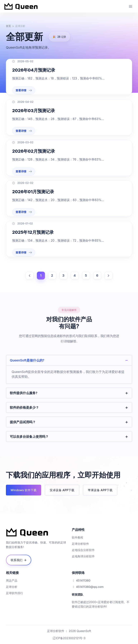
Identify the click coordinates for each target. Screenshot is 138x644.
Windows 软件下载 (24, 490)
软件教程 (78, 537)
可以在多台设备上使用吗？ (29, 437)
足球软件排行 (14, 593)
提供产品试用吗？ (23, 422)
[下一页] (109, 276)
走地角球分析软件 (83, 556)
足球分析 (12, 587)
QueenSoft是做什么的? (27, 360)
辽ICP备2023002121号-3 (69, 638)
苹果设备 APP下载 (100, 490)
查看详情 (24, 90)
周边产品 (12, 580)
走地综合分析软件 (83, 550)
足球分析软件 (80, 544)
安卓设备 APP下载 (62, 490)
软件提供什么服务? (24, 393)
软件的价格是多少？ (24, 407)
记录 (59, 37)
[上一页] (30, 276)
